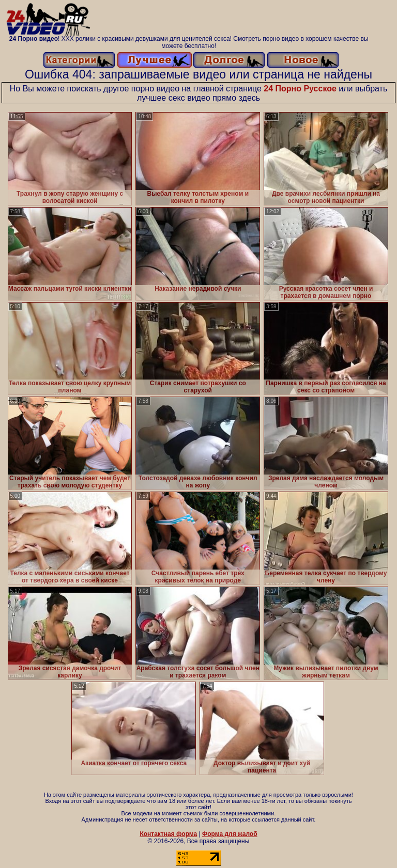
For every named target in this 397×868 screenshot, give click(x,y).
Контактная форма (168, 834)
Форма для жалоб (230, 834)
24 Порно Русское (300, 89)
